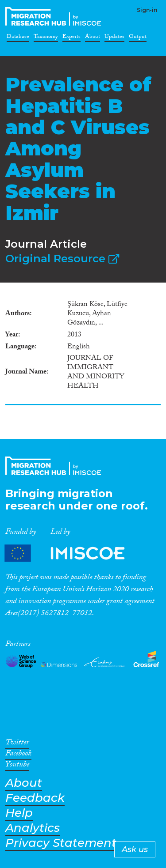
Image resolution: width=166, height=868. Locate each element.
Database (18, 38)
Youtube (17, 766)
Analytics (33, 828)
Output (138, 38)
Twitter (17, 744)
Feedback (35, 798)
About (93, 38)
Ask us (135, 849)
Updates (114, 38)
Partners (72, 553)
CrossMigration (55, 16)
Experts (71, 38)
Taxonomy (46, 38)
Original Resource (62, 259)
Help (19, 813)
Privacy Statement (61, 843)
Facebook (18, 755)
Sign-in (147, 10)
